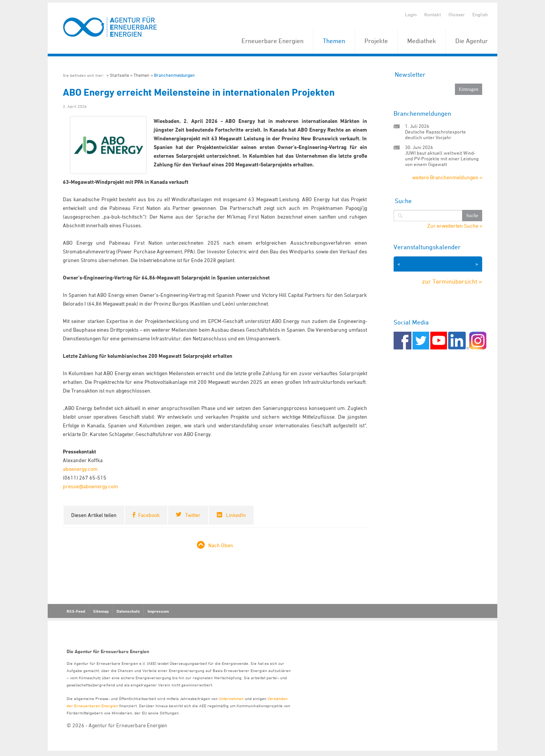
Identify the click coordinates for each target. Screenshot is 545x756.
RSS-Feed (76, 611)
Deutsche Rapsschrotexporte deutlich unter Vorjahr (435, 134)
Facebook (149, 515)
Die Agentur (472, 41)
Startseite (119, 75)
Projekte (376, 41)
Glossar (457, 14)
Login (411, 14)
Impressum (158, 611)
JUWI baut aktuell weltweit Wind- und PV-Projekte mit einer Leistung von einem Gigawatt (442, 158)
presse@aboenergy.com (90, 486)
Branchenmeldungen (174, 75)
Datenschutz (128, 611)
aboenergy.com (80, 469)
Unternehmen (231, 698)
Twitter (193, 515)
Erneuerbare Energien (272, 41)
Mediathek (422, 41)
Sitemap (101, 611)
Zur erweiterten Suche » (455, 226)
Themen (334, 41)
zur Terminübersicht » (452, 281)
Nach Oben (221, 545)
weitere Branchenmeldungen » (447, 177)
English (480, 14)
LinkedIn (236, 515)
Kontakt (433, 14)
